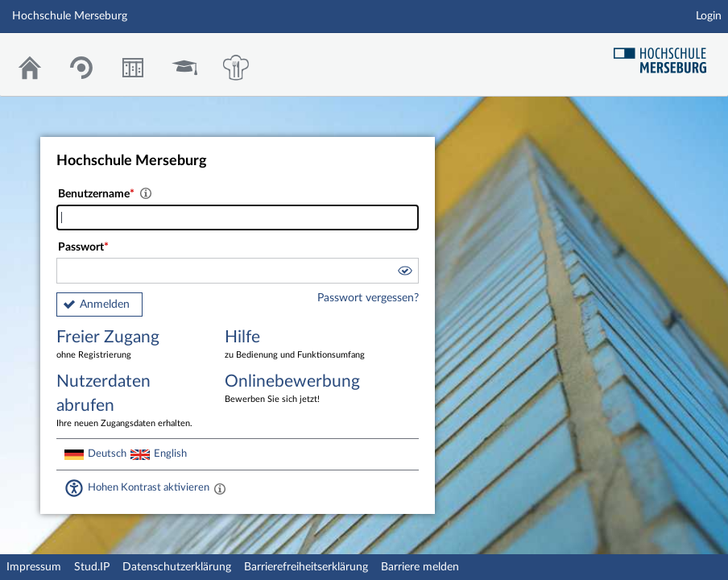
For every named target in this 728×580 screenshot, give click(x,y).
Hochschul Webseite (666, 54)
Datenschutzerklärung (177, 567)
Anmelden (105, 304)
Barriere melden (420, 567)
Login (709, 16)
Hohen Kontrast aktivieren (149, 487)
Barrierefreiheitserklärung (306, 567)
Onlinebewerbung (297, 389)
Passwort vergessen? (368, 298)
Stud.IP (92, 567)
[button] (404, 273)
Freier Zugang (129, 345)
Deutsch (107, 454)
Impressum (34, 567)
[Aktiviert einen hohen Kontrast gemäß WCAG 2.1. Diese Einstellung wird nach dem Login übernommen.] (220, 488)
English (170, 454)
